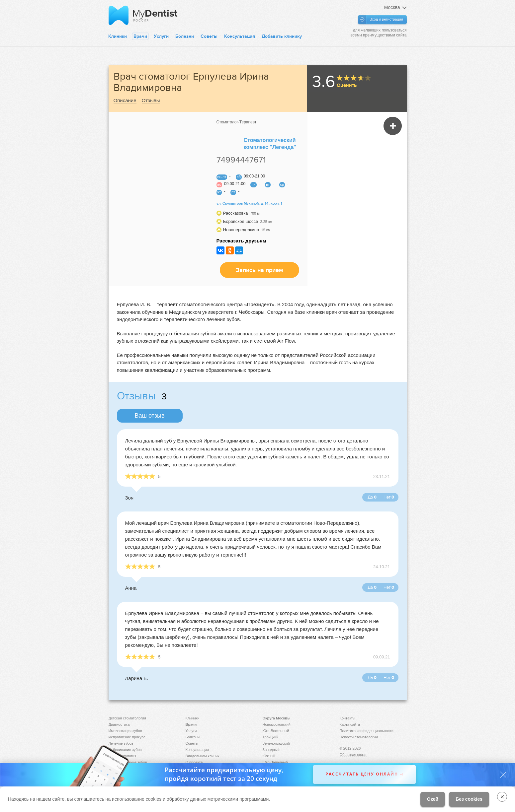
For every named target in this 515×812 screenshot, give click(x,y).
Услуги (161, 36)
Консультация (240, 36)
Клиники (118, 36)
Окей (433, 799)
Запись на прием (259, 270)
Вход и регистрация (386, 19)
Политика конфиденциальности (367, 731)
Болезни (185, 36)
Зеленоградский (276, 743)
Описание (125, 100)
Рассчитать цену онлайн (362, 774)
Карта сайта (350, 724)
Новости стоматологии (359, 737)
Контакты (348, 718)
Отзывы (151, 100)
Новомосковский (277, 724)
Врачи (140, 36)
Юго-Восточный (276, 731)
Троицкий (271, 737)
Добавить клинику (282, 36)
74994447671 (241, 160)
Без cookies (469, 799)
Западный (271, 750)
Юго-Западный (275, 762)
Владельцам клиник (203, 756)
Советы (209, 36)
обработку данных (186, 799)
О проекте (194, 762)
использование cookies (137, 799)
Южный (269, 756)
